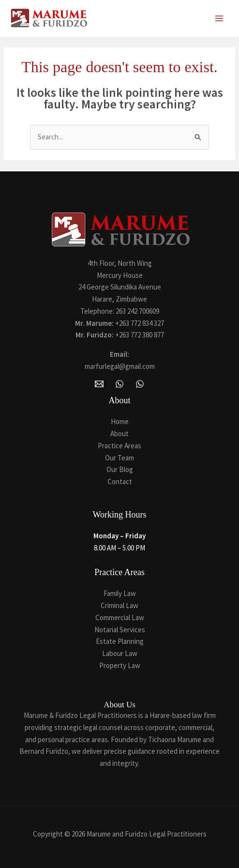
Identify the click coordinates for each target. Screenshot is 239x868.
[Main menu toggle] (219, 19)
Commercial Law (120, 617)
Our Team (119, 458)
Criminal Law (119, 605)
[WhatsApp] (119, 384)
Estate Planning (120, 641)
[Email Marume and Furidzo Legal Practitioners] (99, 384)
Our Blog (120, 469)
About (119, 434)
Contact (120, 481)
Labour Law (120, 653)
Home (120, 421)
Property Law (120, 665)
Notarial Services (120, 630)
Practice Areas (119, 446)
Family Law (120, 593)
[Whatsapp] (140, 384)
